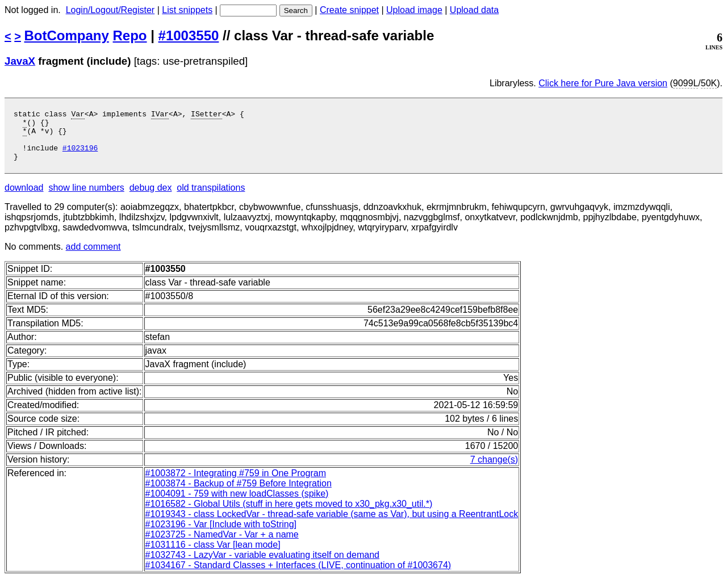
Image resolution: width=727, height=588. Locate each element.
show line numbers (86, 198)
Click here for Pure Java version (603, 83)
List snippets (187, 10)
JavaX (20, 61)
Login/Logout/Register (110, 10)
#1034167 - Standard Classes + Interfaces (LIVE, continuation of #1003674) (298, 575)
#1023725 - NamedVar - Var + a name (222, 545)
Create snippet (349, 10)
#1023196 (80, 156)
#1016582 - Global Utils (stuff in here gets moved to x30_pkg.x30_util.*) (289, 514)
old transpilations (211, 198)
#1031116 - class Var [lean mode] (213, 555)
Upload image (414, 10)
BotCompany (67, 35)
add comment (93, 257)
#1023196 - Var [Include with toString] (221, 534)
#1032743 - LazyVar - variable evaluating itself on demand (262, 565)
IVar (160, 115)
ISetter (206, 115)
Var (78, 115)
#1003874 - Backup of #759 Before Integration (239, 493)
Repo (130, 35)
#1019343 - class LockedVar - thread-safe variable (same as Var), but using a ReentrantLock (332, 524)
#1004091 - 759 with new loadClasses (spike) (237, 504)
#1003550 (189, 35)
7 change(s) (494, 470)
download (24, 198)
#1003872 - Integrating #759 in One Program (236, 483)
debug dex (151, 198)
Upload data (474, 10)
